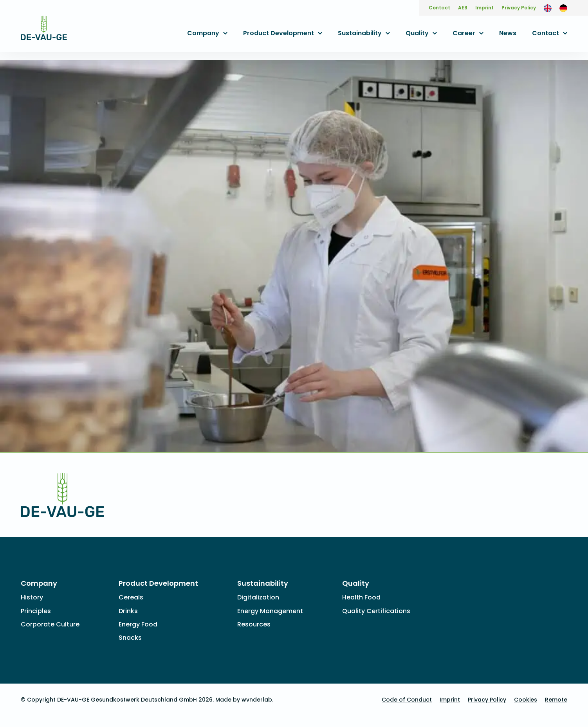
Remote (556, 700)
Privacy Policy (519, 8)
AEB (463, 8)
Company (203, 33)
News (508, 33)
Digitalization (258, 597)
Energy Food (138, 624)
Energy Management (270, 611)
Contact (439, 8)
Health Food (361, 597)
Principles (36, 611)
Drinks (128, 611)
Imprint (484, 8)
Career (464, 33)
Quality (417, 33)
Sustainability (360, 33)
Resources (254, 624)
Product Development (279, 33)
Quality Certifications (376, 611)
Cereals (131, 597)
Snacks (130, 638)
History (32, 597)
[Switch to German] (563, 8)
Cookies (526, 700)
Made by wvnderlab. (244, 700)
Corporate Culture (50, 624)
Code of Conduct (407, 700)
